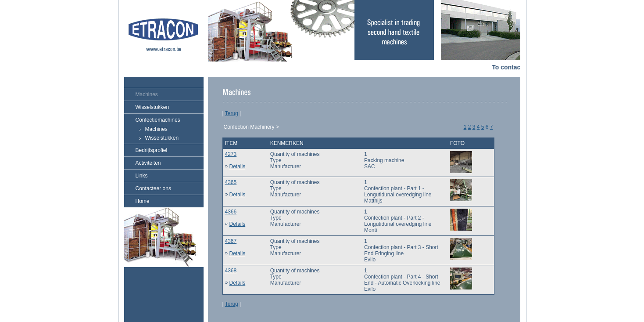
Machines (147, 94)
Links (142, 176)
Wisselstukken (152, 107)
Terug (232, 113)
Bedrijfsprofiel (152, 150)
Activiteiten (148, 163)
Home (143, 201)
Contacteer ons (153, 188)
